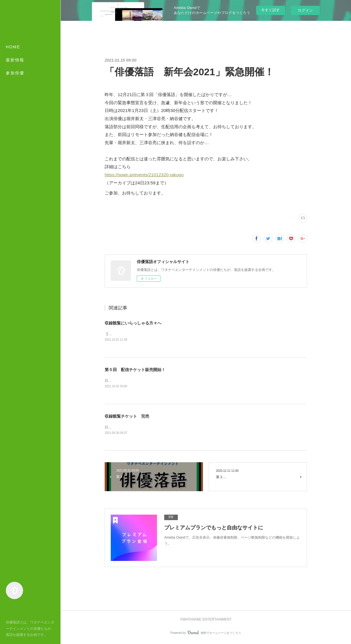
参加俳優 (15, 73)
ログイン (305, 10)
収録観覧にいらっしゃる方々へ (133, 323)
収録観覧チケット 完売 (127, 417)
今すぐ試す (270, 10)
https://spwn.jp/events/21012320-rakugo (144, 175)
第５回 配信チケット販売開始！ (135, 370)
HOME (13, 47)
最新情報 (15, 60)
